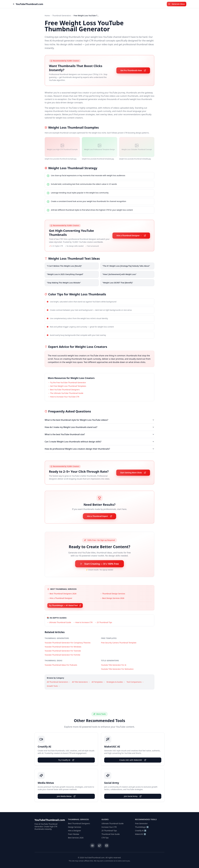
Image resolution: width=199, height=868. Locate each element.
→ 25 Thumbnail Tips (103, 622)
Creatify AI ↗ (141, 831)
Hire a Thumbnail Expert (99, 516)
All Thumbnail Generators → (59, 682)
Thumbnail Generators (62, 16)
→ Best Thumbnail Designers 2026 (62, 594)
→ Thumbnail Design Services (113, 594)
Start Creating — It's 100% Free (99, 564)
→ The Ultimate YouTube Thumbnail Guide (66, 393)
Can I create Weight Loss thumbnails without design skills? (99, 442)
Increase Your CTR (109, 827)
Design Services (75, 827)
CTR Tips (105, 838)
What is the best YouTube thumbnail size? (99, 434)
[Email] (107, 846)
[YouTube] (92, 846)
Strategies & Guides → (116, 682)
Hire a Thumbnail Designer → (131, 236)
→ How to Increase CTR (83, 622)
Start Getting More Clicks (133, 473)
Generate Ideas (177, 4)
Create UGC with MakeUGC (133, 760)
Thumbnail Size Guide (111, 834)
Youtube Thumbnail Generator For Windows (63, 647)
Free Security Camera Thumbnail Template (119, 643)
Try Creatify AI (66, 760)
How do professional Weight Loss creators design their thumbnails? (99, 449)
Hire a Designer (74, 831)
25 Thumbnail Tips (109, 831)
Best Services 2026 (76, 838)
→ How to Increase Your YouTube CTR (64, 397)
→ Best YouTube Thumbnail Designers (64, 390)
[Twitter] (99, 846)
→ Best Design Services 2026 (112, 598)
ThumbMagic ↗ (142, 827)
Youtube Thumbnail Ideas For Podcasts (61, 665)
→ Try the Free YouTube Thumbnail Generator (67, 382)
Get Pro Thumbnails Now (133, 70)
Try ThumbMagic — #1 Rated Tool (65, 605)
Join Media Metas (66, 796)
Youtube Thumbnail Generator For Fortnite (62, 655)
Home (47, 16)
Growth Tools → (53, 686)
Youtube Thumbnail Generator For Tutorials (63, 651)
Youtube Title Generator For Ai (114, 665)
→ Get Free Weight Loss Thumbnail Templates (67, 386)
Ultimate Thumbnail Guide (113, 823)
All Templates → (98, 682)
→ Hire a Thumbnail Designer (60, 598)
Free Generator (141, 823)
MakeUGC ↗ (140, 834)
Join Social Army (133, 796)
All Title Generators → (81, 682)
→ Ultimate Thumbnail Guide (59, 622)
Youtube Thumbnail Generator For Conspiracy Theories (68, 643)
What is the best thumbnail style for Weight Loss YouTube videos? (99, 420)
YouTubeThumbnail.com (28, 4)
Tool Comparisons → (135, 682)
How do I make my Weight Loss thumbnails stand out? (99, 427)
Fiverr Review (74, 834)
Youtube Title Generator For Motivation (117, 669)
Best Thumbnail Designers (79, 823)
